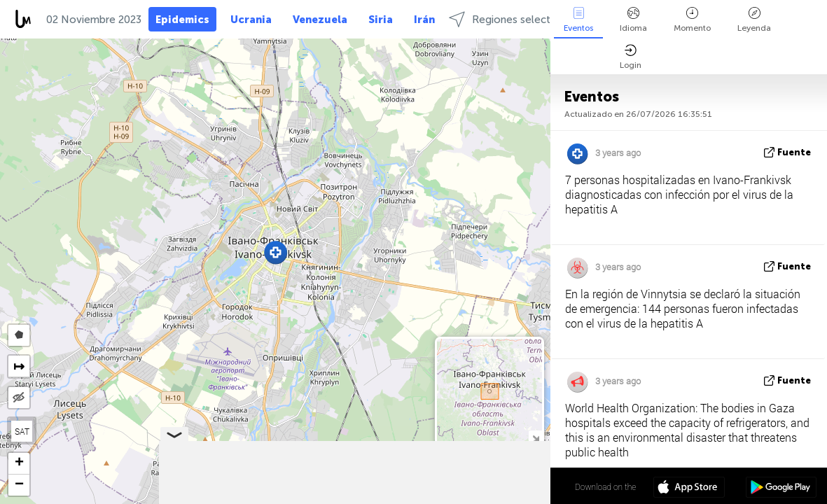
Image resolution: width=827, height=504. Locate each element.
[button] (276, 252)
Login (631, 57)
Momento (692, 20)
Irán (424, 20)
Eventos (578, 20)
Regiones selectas (505, 19)
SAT (22, 431)
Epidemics (182, 20)
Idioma (633, 20)
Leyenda (754, 20)
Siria (381, 20)
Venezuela (320, 20)
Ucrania (251, 20)
